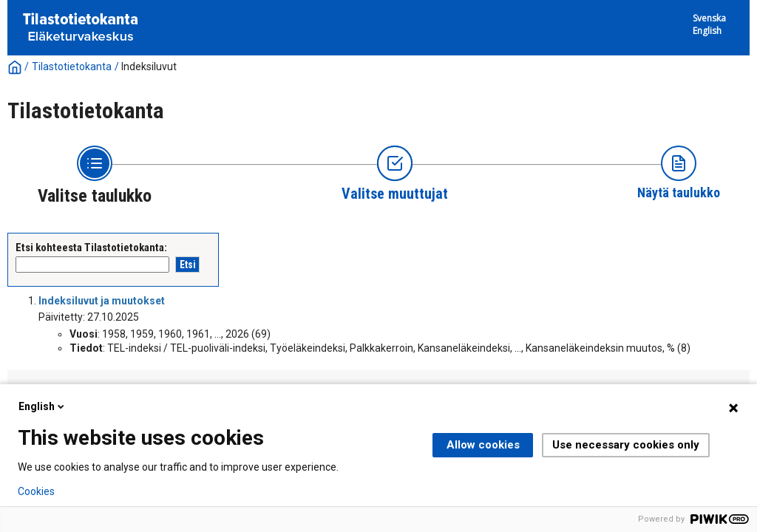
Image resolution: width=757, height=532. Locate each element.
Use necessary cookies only (626, 445)
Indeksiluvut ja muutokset (102, 301)
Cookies (36, 491)
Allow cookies (483, 445)
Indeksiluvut (149, 66)
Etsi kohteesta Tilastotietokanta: (91, 248)
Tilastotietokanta (72, 66)
